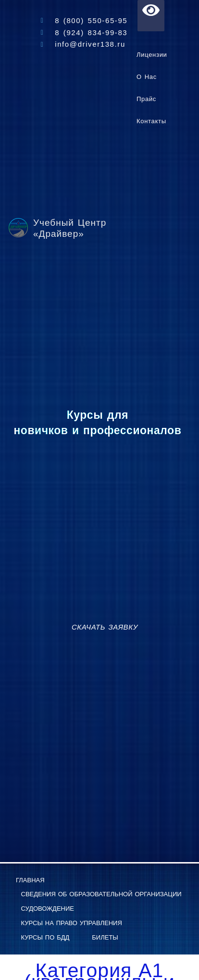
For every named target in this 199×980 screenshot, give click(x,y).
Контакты (151, 121)
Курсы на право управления (72, 923)
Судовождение (48, 909)
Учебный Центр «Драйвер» (70, 228)
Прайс (146, 99)
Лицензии (152, 55)
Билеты (105, 937)
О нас (147, 77)
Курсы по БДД (45, 937)
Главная (30, 880)
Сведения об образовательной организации (101, 894)
